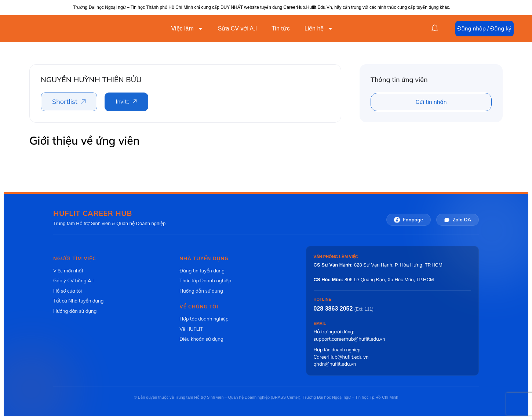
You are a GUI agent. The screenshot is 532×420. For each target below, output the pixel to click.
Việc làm (187, 29)
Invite (123, 102)
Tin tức (281, 28)
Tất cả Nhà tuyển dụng (78, 301)
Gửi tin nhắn (431, 102)
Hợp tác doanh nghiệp (204, 319)
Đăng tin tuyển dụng (202, 271)
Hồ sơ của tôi (68, 291)
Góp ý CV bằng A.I (73, 280)
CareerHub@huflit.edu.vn (341, 357)
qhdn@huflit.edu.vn (335, 364)
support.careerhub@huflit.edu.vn (349, 339)
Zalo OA (458, 220)
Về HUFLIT (191, 329)
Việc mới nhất (68, 271)
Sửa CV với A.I (237, 28)
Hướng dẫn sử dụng (75, 311)
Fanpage (408, 220)
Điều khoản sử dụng (201, 339)
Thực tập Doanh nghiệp (205, 280)
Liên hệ (319, 29)
